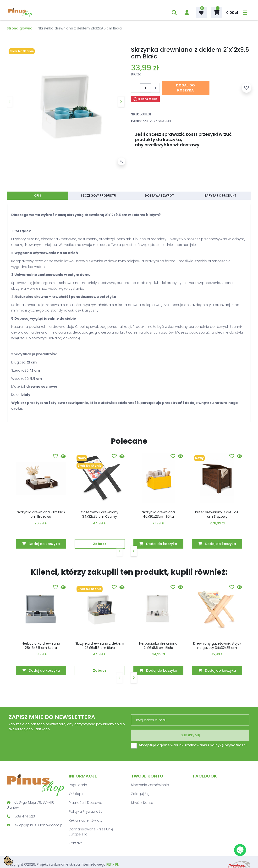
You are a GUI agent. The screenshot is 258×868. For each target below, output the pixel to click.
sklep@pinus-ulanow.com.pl (39, 825)
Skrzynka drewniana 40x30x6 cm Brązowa (41, 514)
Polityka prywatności (86, 811)
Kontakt (75, 843)
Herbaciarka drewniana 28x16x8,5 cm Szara (41, 646)
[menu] (244, 13)
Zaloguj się (140, 794)
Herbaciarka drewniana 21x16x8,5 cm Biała (158, 646)
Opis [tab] (38, 196)
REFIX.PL (113, 864)
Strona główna (20, 28)
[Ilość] (145, 88)
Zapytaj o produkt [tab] (220, 196)
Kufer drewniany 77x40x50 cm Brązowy (217, 514)
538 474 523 (25, 816)
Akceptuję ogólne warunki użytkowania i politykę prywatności (192, 745)
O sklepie (77, 794)
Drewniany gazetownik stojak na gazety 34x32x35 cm (217, 646)
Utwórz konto (142, 803)
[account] (186, 13)
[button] (174, 13)
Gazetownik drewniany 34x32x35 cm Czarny (100, 514)
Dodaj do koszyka (185, 88)
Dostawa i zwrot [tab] (159, 196)
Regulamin (78, 785)
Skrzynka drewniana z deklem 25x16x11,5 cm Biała (100, 646)
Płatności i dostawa (86, 803)
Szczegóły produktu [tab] (99, 196)
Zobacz (100, 544)
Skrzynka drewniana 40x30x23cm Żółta (158, 514)
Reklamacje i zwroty (86, 820)
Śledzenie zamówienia (150, 785)
